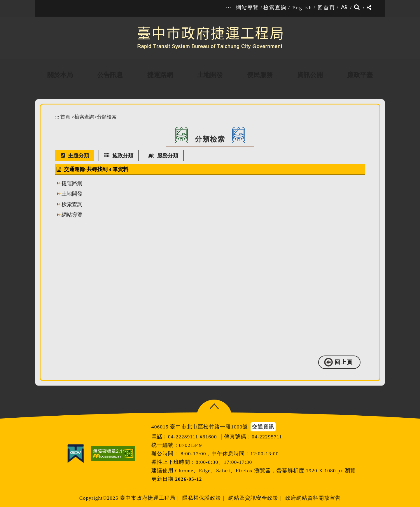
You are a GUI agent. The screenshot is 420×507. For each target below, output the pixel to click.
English (302, 8)
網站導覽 (247, 8)
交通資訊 (263, 427)
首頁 (65, 117)
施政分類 (119, 156)
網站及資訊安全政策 (253, 498)
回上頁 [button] (344, 362)
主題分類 (75, 156)
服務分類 (163, 156)
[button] (214, 406)
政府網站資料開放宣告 (313, 498)
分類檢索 (107, 117)
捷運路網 (72, 183)
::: (229, 8)
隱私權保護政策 (202, 498)
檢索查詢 (275, 8)
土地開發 (72, 194)
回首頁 (326, 8)
